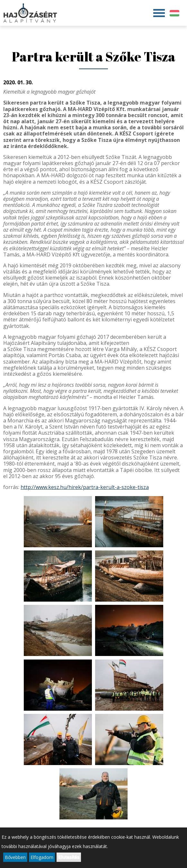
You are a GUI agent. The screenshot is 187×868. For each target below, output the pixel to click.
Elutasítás (69, 857)
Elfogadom (42, 858)
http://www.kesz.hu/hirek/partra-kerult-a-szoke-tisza (85, 487)
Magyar (174, 13)
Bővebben (15, 858)
